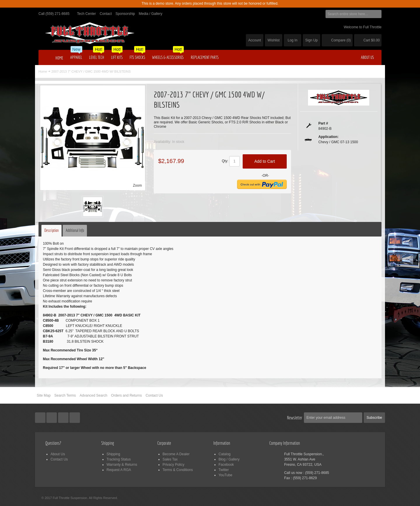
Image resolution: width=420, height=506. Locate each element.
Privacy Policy (173, 465)
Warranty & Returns (122, 465)
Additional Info (75, 230)
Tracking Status (119, 459)
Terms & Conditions (178, 470)
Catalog (224, 454)
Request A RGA (119, 470)
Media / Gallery (151, 14)
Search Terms (65, 395)
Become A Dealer (176, 454)
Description (51, 230)
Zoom (138, 185)
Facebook (226, 465)
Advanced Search (93, 395)
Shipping (113, 454)
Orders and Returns (126, 395)
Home (43, 71)
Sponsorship (125, 14)
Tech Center (86, 14)
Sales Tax (170, 459)
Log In (292, 40)
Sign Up (312, 40)
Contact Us (154, 395)
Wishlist (273, 40)
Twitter (224, 470)
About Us (58, 454)
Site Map (44, 395)
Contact (106, 14)
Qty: (225, 161)
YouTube (225, 475)
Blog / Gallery (229, 459)
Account (254, 40)
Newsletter (295, 418)
